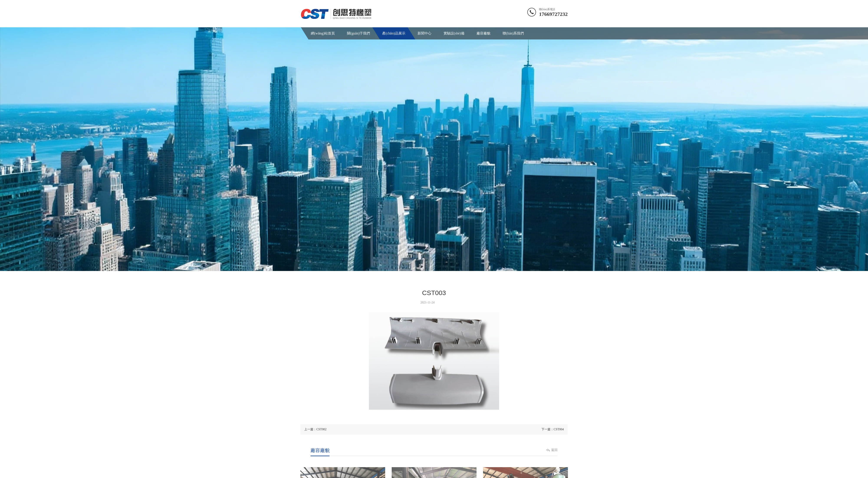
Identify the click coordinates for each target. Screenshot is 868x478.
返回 (541, 450)
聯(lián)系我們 (511, 33)
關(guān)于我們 (358, 33)
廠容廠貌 (481, 33)
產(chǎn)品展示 (393, 33)
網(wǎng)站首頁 (323, 33)
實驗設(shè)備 (452, 33)
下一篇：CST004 (553, 429)
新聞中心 (423, 33)
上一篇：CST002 (315, 429)
